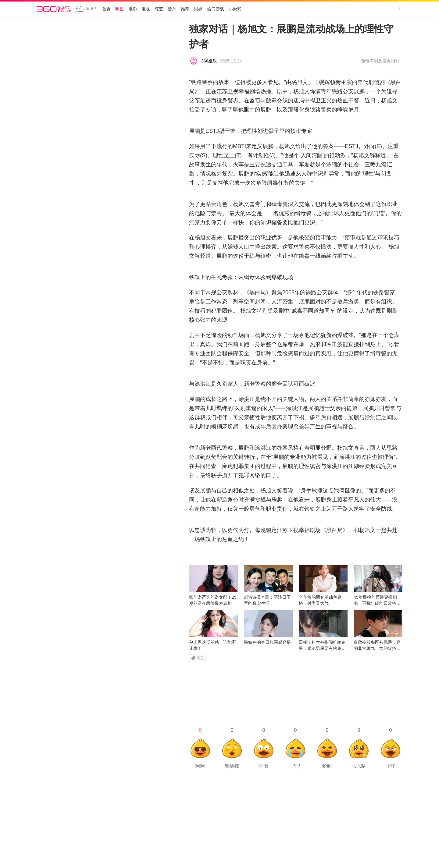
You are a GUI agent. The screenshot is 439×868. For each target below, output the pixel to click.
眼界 (198, 9)
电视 (146, 9)
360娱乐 (209, 61)
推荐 (185, 9)
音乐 (172, 9)
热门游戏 (216, 9)
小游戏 (235, 9)
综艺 (159, 9)
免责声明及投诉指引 (380, 61)
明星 (120, 9)
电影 (133, 9)
